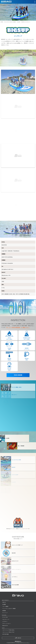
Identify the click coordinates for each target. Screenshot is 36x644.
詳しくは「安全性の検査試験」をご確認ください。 (18, 328)
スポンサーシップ (6, 619)
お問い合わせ (18, 638)
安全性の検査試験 (18, 375)
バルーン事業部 (5, 606)
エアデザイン (5, 621)
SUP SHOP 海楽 (5, 634)
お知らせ (4, 602)
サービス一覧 (5, 617)
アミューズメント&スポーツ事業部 (9, 609)
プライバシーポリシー (26, 643)
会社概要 (4, 604)
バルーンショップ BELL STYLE (8, 632)
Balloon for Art (5, 626)
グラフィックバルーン (7, 624)
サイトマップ (5, 613)
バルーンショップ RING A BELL (8, 630)
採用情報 (4, 611)
